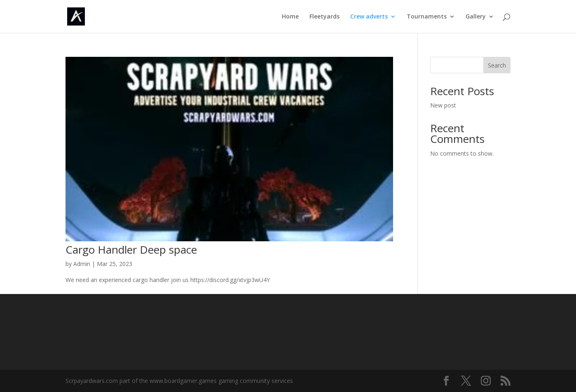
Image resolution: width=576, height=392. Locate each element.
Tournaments (427, 17)
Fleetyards (324, 17)
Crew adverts (369, 17)
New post (443, 105)
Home (290, 17)
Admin (82, 264)
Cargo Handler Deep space (131, 250)
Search (497, 65)
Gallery (476, 17)
